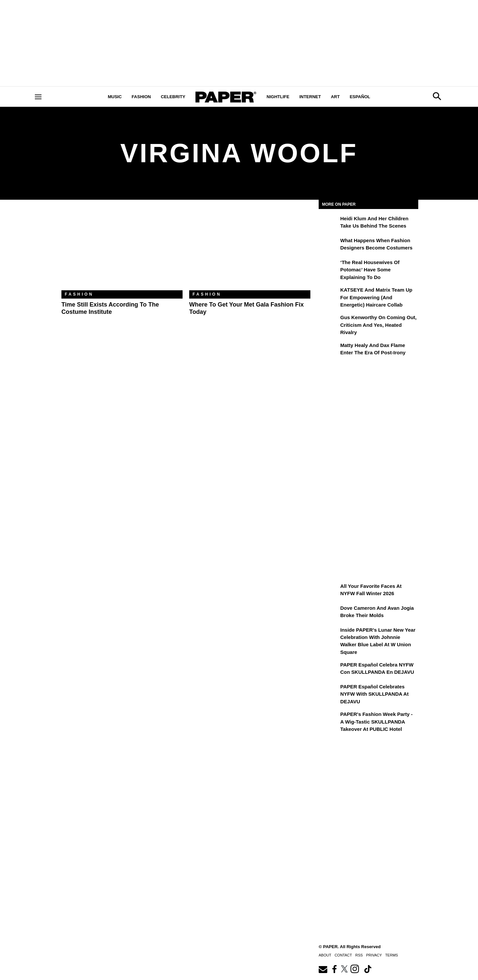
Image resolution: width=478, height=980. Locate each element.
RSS (359, 955)
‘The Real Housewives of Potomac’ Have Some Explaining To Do (370, 270)
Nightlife (278, 97)
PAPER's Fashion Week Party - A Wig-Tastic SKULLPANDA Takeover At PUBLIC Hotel (376, 722)
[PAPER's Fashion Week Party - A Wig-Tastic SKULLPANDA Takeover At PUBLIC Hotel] (329, 719)
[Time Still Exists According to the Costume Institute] (122, 250)
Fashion (141, 97)
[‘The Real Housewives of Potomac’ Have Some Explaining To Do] (329, 267)
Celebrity (173, 97)
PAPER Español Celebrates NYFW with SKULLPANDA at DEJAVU (374, 694)
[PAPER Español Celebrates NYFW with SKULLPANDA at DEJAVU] (329, 691)
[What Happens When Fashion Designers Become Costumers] (329, 245)
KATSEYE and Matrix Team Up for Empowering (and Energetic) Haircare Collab (376, 297)
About (325, 955)
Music (115, 97)
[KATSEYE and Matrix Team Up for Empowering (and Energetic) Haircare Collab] (329, 295)
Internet (310, 97)
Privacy (374, 955)
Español (360, 97)
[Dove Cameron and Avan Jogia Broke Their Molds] (329, 613)
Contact (343, 955)
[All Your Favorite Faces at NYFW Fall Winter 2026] (329, 591)
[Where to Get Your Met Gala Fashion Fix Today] (250, 250)
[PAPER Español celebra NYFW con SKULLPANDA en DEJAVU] (329, 669)
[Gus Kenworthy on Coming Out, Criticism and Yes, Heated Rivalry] (329, 322)
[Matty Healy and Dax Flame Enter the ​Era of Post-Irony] (329, 350)
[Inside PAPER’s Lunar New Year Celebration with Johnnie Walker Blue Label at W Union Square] (329, 635)
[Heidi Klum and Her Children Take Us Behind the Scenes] (329, 223)
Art (335, 97)
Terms (392, 955)
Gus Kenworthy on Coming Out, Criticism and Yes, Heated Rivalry (378, 325)
